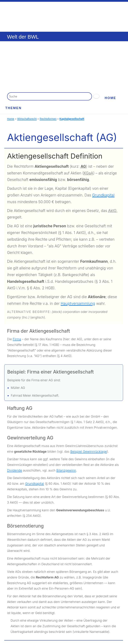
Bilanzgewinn (66, 470)
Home (110, 98)
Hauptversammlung (78, 303)
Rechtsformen (48, 119)
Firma (17, 339)
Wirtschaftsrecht (27, 119)
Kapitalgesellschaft (72, 119)
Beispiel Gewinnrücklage (89, 452)
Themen (13, 108)
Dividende (15, 470)
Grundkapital (103, 195)
